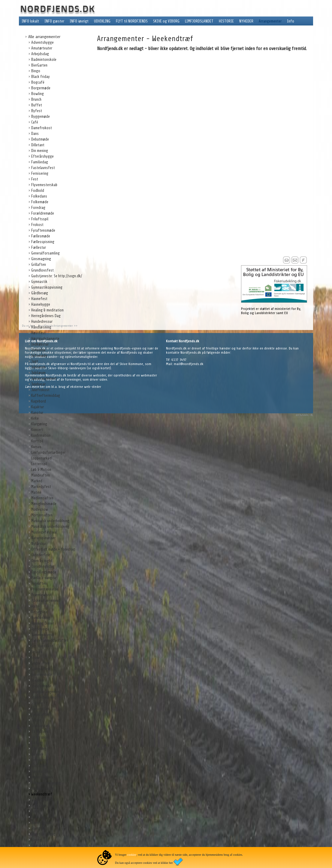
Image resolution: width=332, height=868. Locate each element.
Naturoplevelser (43, 538)
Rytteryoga (40, 629)
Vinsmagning (41, 771)
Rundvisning (41, 618)
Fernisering (40, 173)
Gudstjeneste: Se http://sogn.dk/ (57, 276)
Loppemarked (41, 458)
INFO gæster (54, 21)
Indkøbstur (40, 344)
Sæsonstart (40, 709)
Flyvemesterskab (44, 185)
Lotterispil (39, 464)
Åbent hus (39, 828)
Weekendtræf (42, 794)
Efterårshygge (42, 156)
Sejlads (37, 652)
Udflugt (37, 743)
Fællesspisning (43, 242)
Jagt (35, 361)
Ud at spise (40, 737)
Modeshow (40, 509)
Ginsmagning (41, 259)
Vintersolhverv (42, 777)
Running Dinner (43, 623)
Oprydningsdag (43, 566)
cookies (132, 855)
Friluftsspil (40, 219)
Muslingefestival (44, 532)
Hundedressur (42, 321)
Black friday (41, 77)
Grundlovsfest (42, 270)
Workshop (39, 806)
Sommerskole (42, 675)
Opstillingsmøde (44, 572)
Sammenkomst (42, 635)
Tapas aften (41, 714)
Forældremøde (43, 213)
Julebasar (38, 384)
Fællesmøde (41, 236)
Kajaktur (38, 407)
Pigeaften (39, 583)
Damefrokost (42, 128)
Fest (35, 179)
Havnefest (39, 299)
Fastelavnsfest (43, 168)
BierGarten (39, 65)
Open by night (42, 561)
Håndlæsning (41, 327)
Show (35, 657)
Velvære (37, 754)
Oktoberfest (41, 555)
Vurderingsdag (42, 788)
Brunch (36, 99)
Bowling (38, 94)
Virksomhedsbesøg (46, 783)
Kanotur (37, 413)
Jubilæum (38, 367)
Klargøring (39, 424)
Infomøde (39, 356)
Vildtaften (39, 766)
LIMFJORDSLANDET (199, 21)
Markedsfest (41, 487)
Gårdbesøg (40, 293)
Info (291, 21)
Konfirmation (41, 435)
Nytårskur (39, 544)
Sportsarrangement (46, 692)
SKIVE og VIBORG (166, 21)
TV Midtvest (41, 731)
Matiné (36, 492)
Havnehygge (41, 304)
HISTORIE (226, 21)
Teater (36, 720)
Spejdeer (38, 680)
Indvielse (38, 350)
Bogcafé (38, 82)
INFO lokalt (30, 21)
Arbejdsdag (40, 54)
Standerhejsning (44, 697)
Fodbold (38, 190)
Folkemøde (40, 202)
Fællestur (39, 247)
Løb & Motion (41, 470)
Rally (35, 606)
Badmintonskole (44, 59)
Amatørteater (42, 48)
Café (35, 122)
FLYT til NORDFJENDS (132, 21)
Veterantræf (41, 760)
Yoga (35, 811)
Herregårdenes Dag (46, 316)
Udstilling (39, 749)
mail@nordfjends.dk (189, 364)
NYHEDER (246, 21)
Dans (35, 134)
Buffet (37, 105)
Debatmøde (40, 139)
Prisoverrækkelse (45, 589)
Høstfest (38, 333)
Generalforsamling (45, 253)
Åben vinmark (41, 823)
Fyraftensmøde (43, 230)
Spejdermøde (41, 686)
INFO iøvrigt (79, 21)
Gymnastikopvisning (47, 287)
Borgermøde (41, 88)
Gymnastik (39, 282)
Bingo (36, 71)
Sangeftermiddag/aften (50, 640)
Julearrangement (44, 378)
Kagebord (39, 401)
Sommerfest (41, 669)
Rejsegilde (39, 612)
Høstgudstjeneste (45, 339)
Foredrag (38, 208)
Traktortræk (41, 726)
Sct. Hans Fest (42, 646)
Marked (37, 481)
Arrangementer (270, 21)
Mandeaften (41, 475)
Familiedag (40, 162)
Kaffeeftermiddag (46, 395)
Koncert (37, 430)
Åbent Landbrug (43, 834)
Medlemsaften (42, 498)
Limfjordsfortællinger (48, 452)
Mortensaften (42, 515)
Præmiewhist (41, 595)
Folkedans (39, 196)
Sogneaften (40, 663)
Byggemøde (41, 116)
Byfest (37, 111)
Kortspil (37, 441)
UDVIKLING (102, 21)
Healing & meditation (47, 310)
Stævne (37, 703)
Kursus (36, 447)
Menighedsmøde (44, 504)
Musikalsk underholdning (50, 521)
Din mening (40, 151)
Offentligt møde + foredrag (53, 549)
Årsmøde (38, 845)
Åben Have (39, 817)
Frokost (37, 225)
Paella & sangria (44, 578)
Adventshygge (42, 42)
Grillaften (39, 265)
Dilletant (38, 145)
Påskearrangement (46, 600)
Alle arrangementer (44, 37)
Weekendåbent (42, 800)
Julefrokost (40, 390)
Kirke (35, 418)
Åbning (36, 840)
